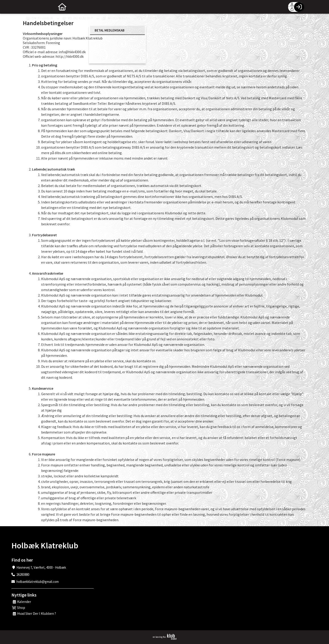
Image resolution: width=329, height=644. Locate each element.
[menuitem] (30, 7)
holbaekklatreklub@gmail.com (38, 582)
